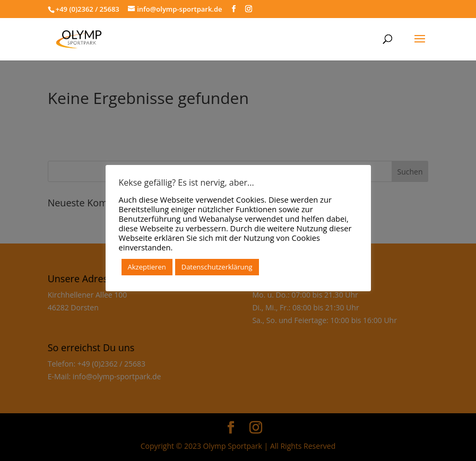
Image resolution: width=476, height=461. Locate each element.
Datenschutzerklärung (217, 267)
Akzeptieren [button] (147, 267)
